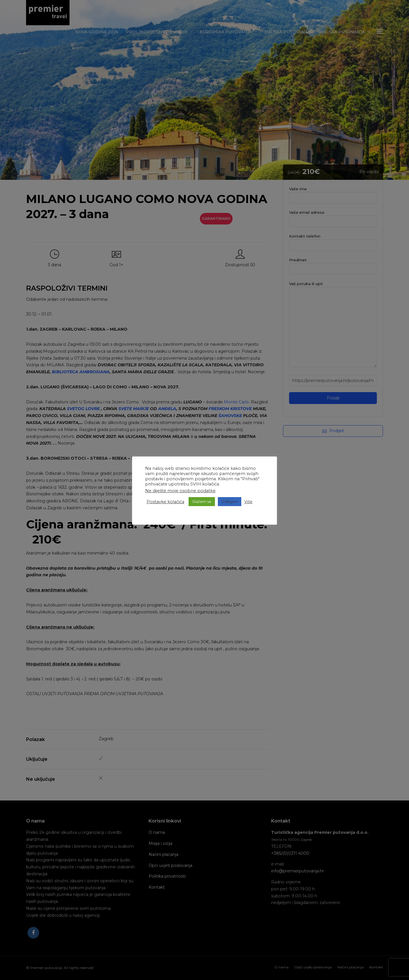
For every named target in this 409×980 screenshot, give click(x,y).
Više (248, 502)
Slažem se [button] (202, 501)
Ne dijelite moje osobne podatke (180, 491)
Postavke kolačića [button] (165, 502)
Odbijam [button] (230, 501)
